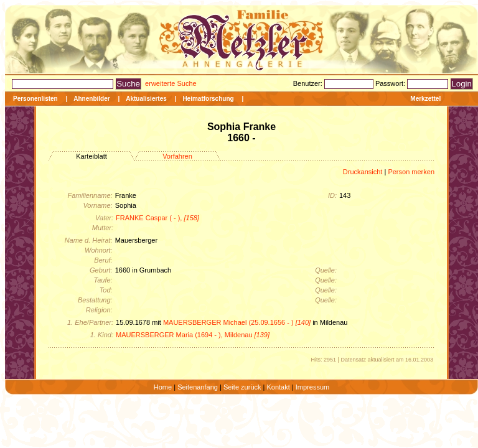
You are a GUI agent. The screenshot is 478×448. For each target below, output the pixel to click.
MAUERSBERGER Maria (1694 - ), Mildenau (193, 335)
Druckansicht (363, 172)
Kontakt (278, 387)
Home (163, 387)
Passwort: (391, 83)
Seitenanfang (198, 387)
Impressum (312, 387)
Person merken (411, 172)
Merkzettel (425, 99)
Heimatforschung (208, 99)
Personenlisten (35, 99)
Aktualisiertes (146, 99)
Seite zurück (242, 387)
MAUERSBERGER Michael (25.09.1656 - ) (237, 322)
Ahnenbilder (91, 99)
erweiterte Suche (171, 83)
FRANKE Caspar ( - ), (157, 218)
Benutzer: (309, 83)
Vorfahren (177, 156)
